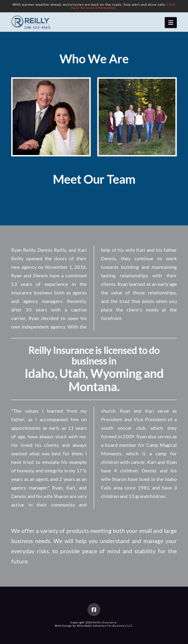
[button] (171, 23)
